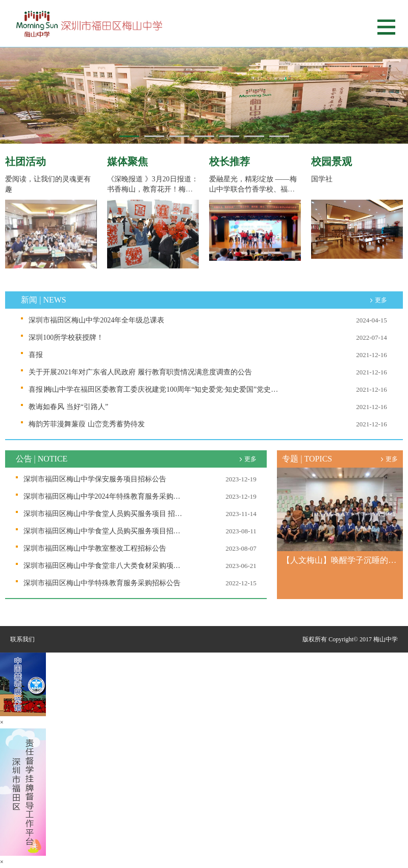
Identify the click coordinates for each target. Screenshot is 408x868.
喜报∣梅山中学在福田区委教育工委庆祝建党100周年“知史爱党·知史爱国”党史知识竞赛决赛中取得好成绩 (154, 389)
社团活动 (25, 161)
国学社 (322, 179)
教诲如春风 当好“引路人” (68, 407)
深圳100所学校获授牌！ (66, 337)
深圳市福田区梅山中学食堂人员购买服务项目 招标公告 (105, 514)
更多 (381, 300)
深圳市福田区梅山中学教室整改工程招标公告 (95, 548)
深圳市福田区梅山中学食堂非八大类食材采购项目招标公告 (105, 566)
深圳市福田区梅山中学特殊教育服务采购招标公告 (102, 583)
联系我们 (22, 639)
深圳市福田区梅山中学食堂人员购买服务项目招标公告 (105, 531)
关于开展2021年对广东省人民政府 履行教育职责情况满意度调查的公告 (140, 372)
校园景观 (331, 161)
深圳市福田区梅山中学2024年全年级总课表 (96, 320)
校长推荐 (229, 161)
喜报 (36, 355)
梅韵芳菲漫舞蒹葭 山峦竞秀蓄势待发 (87, 424)
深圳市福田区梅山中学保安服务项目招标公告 (95, 479)
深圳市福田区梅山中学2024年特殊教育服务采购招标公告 (105, 496)
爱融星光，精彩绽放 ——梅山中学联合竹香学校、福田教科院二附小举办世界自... (253, 189)
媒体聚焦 (127, 161)
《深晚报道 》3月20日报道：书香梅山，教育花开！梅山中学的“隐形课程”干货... (153, 189)
